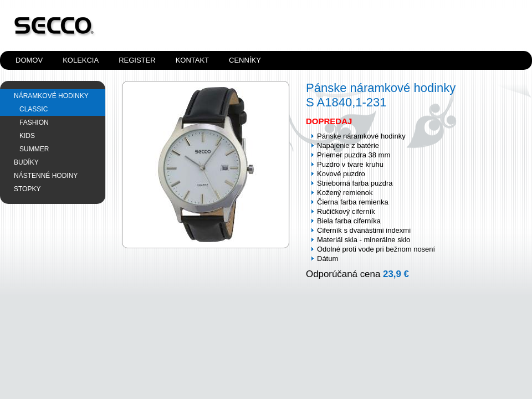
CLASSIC (34, 109)
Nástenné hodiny (46, 176)
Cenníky (245, 60)
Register (137, 60)
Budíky (26, 162)
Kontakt (192, 60)
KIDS (27, 136)
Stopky (27, 189)
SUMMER (34, 149)
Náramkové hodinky (51, 96)
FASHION (34, 122)
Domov (29, 60)
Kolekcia (81, 60)
